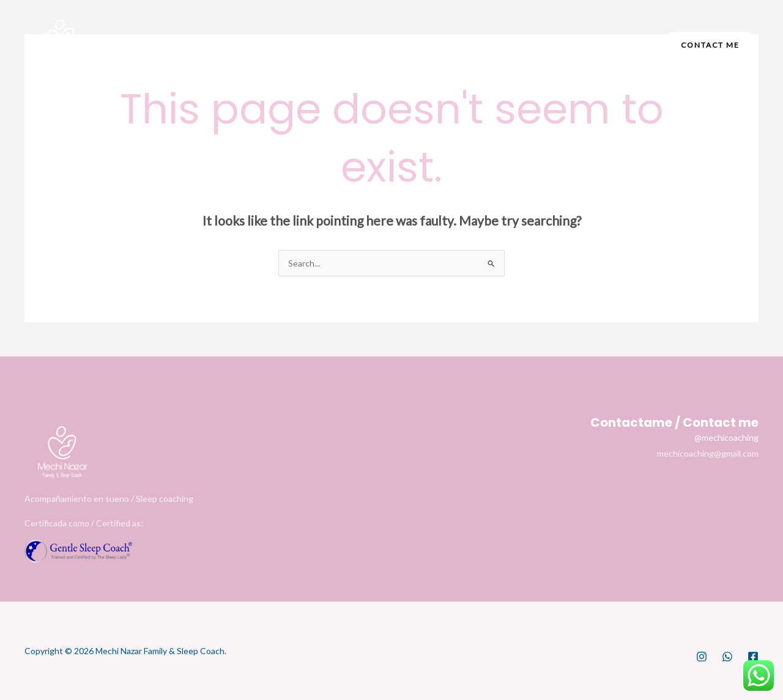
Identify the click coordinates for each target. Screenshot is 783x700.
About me (314, 45)
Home (249, 45)
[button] (710, 45)
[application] (412, 45)
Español (466, 45)
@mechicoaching (726, 437)
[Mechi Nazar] (61, 45)
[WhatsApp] (727, 657)
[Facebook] (546, 46)
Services (391, 45)
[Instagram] (519, 46)
